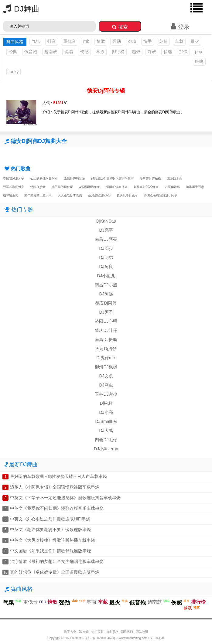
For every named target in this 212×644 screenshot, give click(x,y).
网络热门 (127, 632)
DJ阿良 (106, 267)
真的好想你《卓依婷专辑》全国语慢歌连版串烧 (55, 572)
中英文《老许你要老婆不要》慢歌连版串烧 (50, 530)
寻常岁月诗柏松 (150, 178)
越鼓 (136, 52)
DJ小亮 (106, 412)
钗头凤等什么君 (127, 195)
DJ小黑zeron (106, 449)
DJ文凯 (106, 376)
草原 (100, 52)
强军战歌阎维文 (14, 187)
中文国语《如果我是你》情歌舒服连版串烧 (50, 551)
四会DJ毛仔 (106, 440)
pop (198, 52)
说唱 (69, 52)
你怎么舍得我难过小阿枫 (161, 195)
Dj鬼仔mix (106, 358)
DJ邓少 (106, 248)
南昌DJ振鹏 (106, 339)
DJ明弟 (106, 257)
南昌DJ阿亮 (106, 239)
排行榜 (118, 52)
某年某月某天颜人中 (38, 195)
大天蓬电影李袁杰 (70, 195)
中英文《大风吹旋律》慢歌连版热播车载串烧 (53, 540)
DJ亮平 (106, 230)
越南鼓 (51, 52)
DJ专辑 (84, 632)
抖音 (52, 41)
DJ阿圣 (106, 312)
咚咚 (199, 61)
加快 (183, 52)
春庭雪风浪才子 (14, 178)
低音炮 (31, 52)
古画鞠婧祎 (172, 187)
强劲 (117, 41)
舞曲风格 (112, 632)
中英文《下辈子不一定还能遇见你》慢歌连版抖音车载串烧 (65, 498)
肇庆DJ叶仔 (106, 330)
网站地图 (142, 632)
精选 (168, 52)
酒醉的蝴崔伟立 (117, 187)
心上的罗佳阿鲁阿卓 (44, 178)
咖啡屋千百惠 (195, 187)
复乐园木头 (175, 178)
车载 (179, 41)
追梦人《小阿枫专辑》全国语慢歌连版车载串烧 (55, 487)
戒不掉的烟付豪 (62, 187)
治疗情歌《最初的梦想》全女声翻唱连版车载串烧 (57, 561)
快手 (148, 41)
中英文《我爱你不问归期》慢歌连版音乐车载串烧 (57, 508)
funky (14, 72)
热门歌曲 (97, 632)
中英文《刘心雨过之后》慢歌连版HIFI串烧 (50, 519)
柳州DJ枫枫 (106, 367)
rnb (86, 41)
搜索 (120, 27)
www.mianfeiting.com (133, 638)
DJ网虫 (106, 385)
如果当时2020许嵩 (146, 187)
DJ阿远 (106, 294)
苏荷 (163, 41)
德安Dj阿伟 (106, 303)
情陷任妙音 (38, 187)
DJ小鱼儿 (106, 276)
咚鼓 (152, 52)
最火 (195, 41)
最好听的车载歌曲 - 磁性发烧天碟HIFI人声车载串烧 (58, 476)
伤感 (84, 52)
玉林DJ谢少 (106, 394)
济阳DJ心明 (106, 321)
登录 (180, 27)
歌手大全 (70, 632)
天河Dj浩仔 (106, 349)
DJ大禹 (106, 431)
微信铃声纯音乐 (74, 178)
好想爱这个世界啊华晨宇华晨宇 (112, 178)
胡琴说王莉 (11, 195)
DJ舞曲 (20, 9)
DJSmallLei (106, 421)
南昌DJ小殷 (106, 285)
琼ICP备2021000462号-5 (101, 638)
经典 (13, 52)
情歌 (101, 41)
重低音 (70, 41)
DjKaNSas (106, 221)
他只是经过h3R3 (99, 195)
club (132, 41)
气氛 (36, 41)
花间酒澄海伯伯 (90, 187)
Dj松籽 (106, 403)
